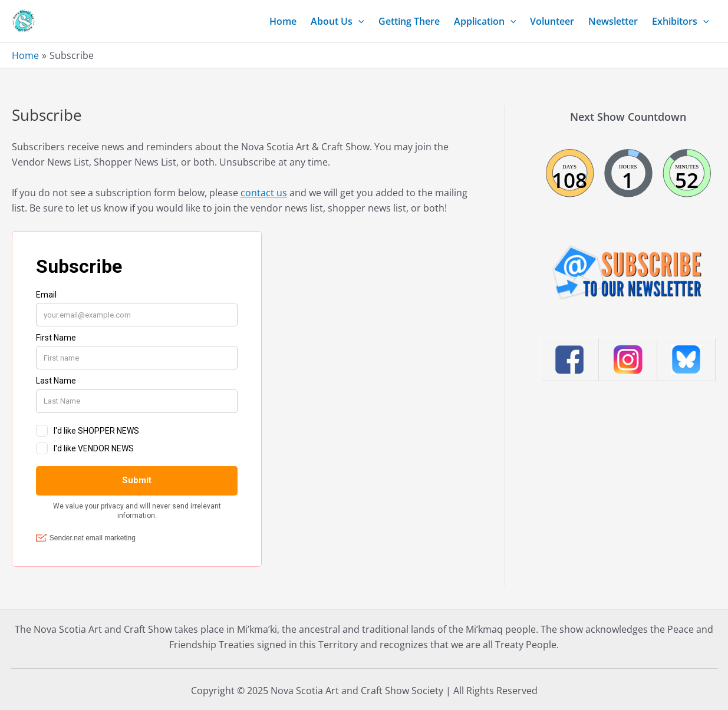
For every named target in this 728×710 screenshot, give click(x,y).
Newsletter (613, 21)
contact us (264, 193)
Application (485, 21)
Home (283, 21)
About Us (337, 21)
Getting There (409, 21)
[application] (358, 21)
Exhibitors (681, 21)
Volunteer (552, 21)
